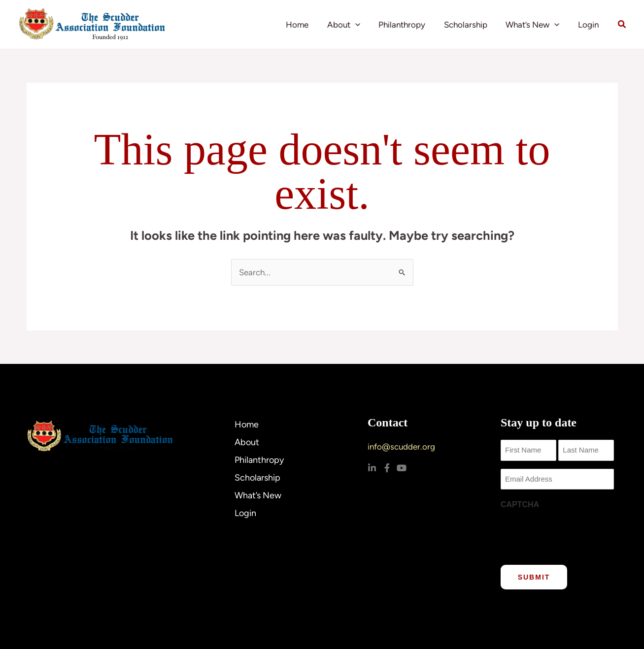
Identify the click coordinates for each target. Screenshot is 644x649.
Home (306, 25)
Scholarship (470, 25)
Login (589, 25)
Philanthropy (408, 25)
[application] (363, 25)
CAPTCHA (520, 504)
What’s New (535, 25)
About (351, 25)
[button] (622, 25)
